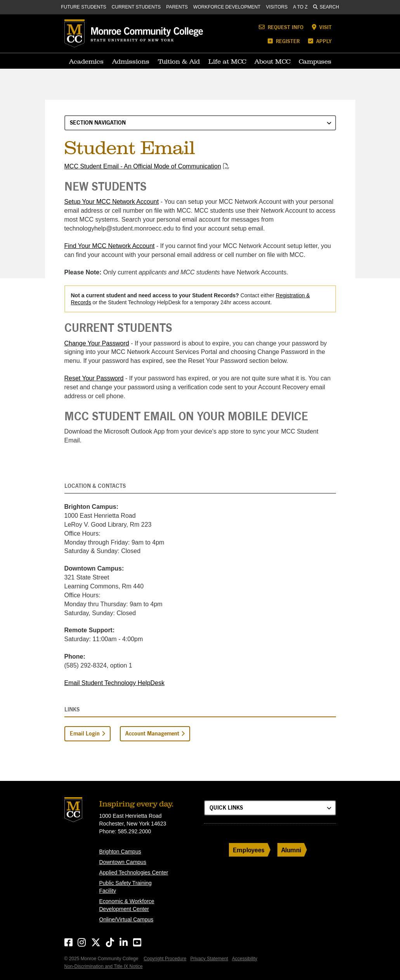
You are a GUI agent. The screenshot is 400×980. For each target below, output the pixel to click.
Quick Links (226, 807)
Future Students (84, 7)
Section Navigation (98, 122)
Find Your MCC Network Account (110, 246)
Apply (320, 41)
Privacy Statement (209, 959)
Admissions (131, 61)
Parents (177, 7)
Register (284, 41)
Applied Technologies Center (134, 872)
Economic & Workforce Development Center (127, 905)
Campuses (315, 61)
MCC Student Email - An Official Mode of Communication (143, 166)
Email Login (85, 733)
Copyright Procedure (165, 959)
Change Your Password (97, 343)
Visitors (277, 7)
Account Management (152, 733)
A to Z (300, 7)
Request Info (281, 27)
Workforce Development (227, 7)
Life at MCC (227, 61)
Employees (249, 850)
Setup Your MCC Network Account (112, 202)
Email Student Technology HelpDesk (115, 683)
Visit (322, 27)
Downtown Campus (123, 862)
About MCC (272, 61)
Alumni (291, 850)
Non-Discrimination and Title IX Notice (104, 966)
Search (326, 7)
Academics (86, 61)
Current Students (136, 7)
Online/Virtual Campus (126, 919)
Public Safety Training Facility (126, 887)
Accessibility (245, 959)
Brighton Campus (120, 852)
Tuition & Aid (179, 61)
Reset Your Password (94, 378)
